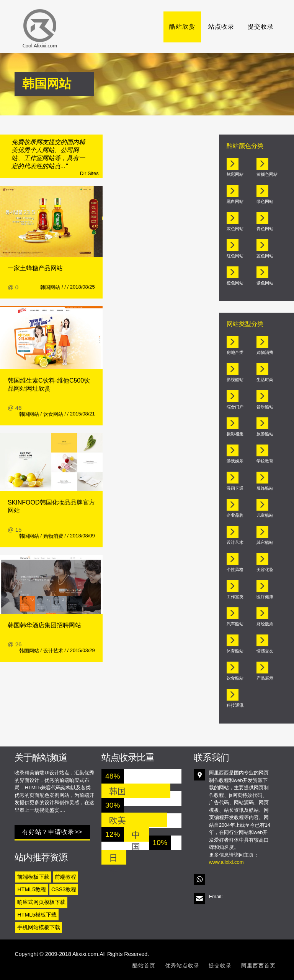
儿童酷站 (265, 515)
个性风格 (235, 570)
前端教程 (65, 877)
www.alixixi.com (226, 862)
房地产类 (235, 352)
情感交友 (265, 651)
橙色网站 (235, 283)
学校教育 (265, 461)
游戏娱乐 (235, 461)
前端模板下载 (33, 877)
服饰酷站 (265, 488)
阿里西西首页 (258, 965)
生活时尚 (265, 380)
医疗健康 (265, 597)
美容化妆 (265, 570)
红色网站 (235, 256)
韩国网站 (50, 287)
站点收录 (221, 27)
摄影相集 (235, 434)
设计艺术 (53, 651)
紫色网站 (265, 283)
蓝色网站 (265, 256)
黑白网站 (235, 201)
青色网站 (265, 229)
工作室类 (235, 597)
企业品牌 (235, 515)
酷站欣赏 (182, 27)
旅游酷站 (265, 434)
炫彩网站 (235, 174)
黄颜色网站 (267, 174)
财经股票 (265, 624)
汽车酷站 (235, 624)
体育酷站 (235, 651)
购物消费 (53, 536)
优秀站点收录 (182, 965)
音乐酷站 (265, 407)
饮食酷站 (235, 678)
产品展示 (265, 678)
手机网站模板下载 (39, 927)
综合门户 (235, 407)
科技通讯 (235, 705)
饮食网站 (53, 414)
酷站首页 (144, 965)
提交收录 (261, 27)
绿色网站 (265, 201)
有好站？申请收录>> (52, 832)
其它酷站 (265, 542)
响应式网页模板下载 (41, 902)
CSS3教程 (64, 889)
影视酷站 (235, 380)
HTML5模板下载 (37, 915)
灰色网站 (235, 229)
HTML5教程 (32, 889)
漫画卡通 (235, 488)
